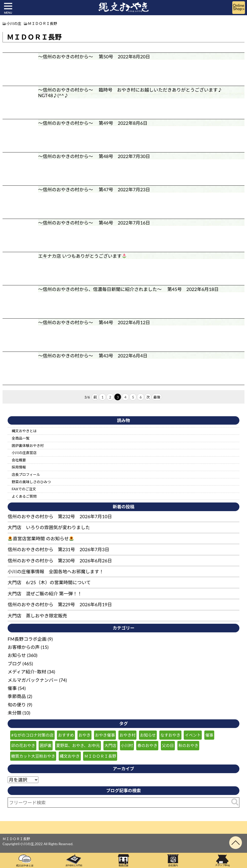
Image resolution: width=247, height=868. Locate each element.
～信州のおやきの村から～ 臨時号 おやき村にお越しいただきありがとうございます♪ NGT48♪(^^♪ (133, 93)
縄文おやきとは (24, 431)
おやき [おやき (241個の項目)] (84, 735)
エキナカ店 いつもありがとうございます (85, 256)
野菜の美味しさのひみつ (31, 482)
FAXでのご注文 (24, 489)
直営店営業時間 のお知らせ (41, 539)
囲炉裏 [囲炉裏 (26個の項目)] (46, 745)
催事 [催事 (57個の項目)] (209, 735)
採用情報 (19, 467)
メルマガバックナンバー (33, 680)
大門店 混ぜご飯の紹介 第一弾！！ (45, 594)
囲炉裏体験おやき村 (28, 446)
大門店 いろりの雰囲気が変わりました (49, 527)
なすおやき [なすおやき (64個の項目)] (170, 735)
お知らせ (17, 655)
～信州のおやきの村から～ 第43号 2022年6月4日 (93, 356)
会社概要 (19, 460)
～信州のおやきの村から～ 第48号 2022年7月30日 (94, 156)
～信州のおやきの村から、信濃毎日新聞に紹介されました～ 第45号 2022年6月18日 (128, 289)
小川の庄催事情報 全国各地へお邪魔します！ (56, 571)
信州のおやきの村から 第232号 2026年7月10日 (60, 516)
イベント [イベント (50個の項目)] (193, 735)
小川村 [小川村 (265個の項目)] (127, 745)
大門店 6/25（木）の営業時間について (49, 582)
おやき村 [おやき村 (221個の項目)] (127, 735)
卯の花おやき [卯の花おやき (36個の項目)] (23, 745)
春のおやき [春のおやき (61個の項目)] (147, 745)
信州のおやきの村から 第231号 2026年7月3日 (58, 549)
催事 (12, 688)
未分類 (14, 713)
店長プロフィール (26, 474)
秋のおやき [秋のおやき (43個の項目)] (188, 745)
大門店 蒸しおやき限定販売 (37, 616)
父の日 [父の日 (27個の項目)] (168, 745)
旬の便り (17, 705)
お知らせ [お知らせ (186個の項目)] (148, 735)
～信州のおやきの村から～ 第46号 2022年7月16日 (94, 223)
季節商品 (17, 696)
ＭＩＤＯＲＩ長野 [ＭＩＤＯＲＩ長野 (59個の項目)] (100, 756)
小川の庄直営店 (24, 453)
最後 (157, 397)
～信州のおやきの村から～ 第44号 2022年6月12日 (94, 322)
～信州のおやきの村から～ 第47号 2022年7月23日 (94, 189)
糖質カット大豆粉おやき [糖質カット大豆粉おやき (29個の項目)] (33, 756)
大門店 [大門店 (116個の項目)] (110, 745)
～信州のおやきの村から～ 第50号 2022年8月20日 (94, 57)
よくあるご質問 (24, 496)
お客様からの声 (24, 647)
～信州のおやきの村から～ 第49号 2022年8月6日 (93, 123)
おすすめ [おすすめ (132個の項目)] (66, 735)
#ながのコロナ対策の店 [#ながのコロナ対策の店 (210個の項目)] (32, 735)
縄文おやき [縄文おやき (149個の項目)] (70, 756)
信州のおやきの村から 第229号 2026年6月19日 (60, 604)
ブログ (14, 664)
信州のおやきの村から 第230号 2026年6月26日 (60, 561)
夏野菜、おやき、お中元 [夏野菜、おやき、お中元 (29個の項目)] (78, 745)
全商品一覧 (21, 438)
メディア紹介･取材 (27, 672)
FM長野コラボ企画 (27, 639)
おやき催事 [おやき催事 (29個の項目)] (105, 735)
